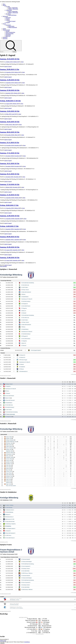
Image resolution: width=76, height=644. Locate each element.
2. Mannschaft (9, 10)
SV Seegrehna (24, 308)
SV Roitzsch (22, 364)
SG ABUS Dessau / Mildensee (27, 573)
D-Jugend (8, 22)
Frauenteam (8, 25)
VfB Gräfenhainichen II (23, 371)
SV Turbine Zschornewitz (10, 414)
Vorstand (7, 31)
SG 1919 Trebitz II (25, 287)
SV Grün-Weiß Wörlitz (25, 571)
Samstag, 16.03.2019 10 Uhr (10, 122)
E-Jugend (8, 20)
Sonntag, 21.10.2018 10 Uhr (10, 195)
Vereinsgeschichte (9, 34)
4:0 (75, 562)
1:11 (74, 569)
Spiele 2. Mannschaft (13, 11)
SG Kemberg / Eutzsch (26, 569)
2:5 (75, 294)
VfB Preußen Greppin (23, 360)
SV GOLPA (12, 605)
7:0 (75, 362)
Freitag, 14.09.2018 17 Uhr (9, 226)
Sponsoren (5, 38)
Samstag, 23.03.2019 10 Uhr (10, 111)
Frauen (4, 24)
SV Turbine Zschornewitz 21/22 (9, 277)
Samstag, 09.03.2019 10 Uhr (10, 132)
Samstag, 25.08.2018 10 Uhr (10, 258)
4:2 (75, 292)
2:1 (75, 283)
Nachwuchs (5, 16)
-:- (75, 357)
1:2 (75, 308)
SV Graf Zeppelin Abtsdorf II (36, 350)
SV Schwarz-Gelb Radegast (26, 562)
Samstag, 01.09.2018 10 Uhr (10, 247)
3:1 (75, 580)
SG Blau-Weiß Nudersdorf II (10, 533)
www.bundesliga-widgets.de (40, 634)
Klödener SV (24, 311)
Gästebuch (5, 37)
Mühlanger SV (8, 515)
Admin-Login (3, 641)
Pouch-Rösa (17, 605)
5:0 (75, 290)
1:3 (75, 583)
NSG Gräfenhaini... (13, 600)
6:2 (75, 311)
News (4, 4)
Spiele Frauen (11, 26)
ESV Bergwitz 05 (24, 304)
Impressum (8, 36)
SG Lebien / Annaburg (9, 505)
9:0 (75, 585)
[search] (11, 46)
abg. (74, 315)
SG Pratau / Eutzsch (25, 290)
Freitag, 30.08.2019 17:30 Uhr (10, 101)
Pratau (18, 600)
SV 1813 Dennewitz (9, 508)
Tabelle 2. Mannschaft (13, 13)
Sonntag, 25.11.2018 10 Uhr (10, 143)
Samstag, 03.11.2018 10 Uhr (10, 174)
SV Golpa (8, 6)
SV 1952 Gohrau (8, 535)
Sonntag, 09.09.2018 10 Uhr (10, 237)
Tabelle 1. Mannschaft (13, 9)
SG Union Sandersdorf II (26, 566)
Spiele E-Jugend (12, 21)
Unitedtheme (27, 642)
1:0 (75, 564)
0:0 (75, 285)
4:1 (75, 297)
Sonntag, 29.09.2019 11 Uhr (10, 69)
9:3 (75, 369)
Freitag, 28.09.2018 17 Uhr (9, 205)
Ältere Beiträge (3, 266)
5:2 (75, 306)
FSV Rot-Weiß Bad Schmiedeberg (28, 283)
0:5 (75, 573)
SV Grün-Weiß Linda (25, 285)
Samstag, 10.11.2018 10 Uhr (10, 163)
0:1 (75, 559)
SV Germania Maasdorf (26, 559)
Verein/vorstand (6, 30)
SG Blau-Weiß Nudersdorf (26, 292)
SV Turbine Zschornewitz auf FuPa (5, 376)
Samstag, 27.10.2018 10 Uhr (10, 184)
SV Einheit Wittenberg (9, 512)
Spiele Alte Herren (12, 15)
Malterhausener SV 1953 (10, 519)
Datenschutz (8, 35)
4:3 (75, 313)
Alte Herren (8, 14)
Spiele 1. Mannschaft (13, 8)
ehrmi (22, 62)
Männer (4, 5)
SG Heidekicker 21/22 (6, 500)
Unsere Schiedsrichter (10, 32)
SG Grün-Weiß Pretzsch (26, 306)
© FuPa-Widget (73, 374)
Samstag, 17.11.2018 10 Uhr (10, 153)
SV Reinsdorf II (8, 531)
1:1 (75, 599)
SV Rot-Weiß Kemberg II (26, 301)
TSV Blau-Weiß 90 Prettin (10, 522)
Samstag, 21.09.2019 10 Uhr (10, 80)
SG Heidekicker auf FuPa (4, 542)
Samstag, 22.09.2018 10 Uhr (10, 216)
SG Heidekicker (22, 367)
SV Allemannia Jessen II (10, 510)
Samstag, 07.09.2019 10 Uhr (10, 90)
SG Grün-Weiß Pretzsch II (10, 538)
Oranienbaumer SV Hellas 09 (27, 299)
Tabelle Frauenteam (13, 27)
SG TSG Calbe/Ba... (13, 608)
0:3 (75, 304)
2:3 (75, 360)
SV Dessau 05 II (22, 355)
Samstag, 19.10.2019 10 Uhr (10, 59)
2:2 (75, 566)
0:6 (75, 367)
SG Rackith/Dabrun (25, 297)
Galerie (4, 29)
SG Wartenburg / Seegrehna (10, 524)
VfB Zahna (23, 294)
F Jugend (7, 19)
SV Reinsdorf (24, 313)
